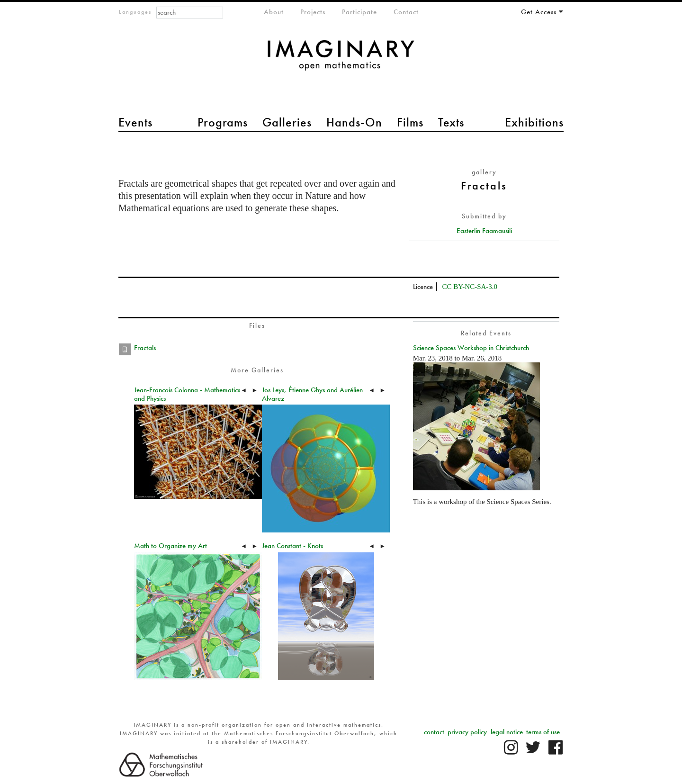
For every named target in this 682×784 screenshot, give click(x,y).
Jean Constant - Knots (292, 546)
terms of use (543, 732)
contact (434, 732)
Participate (359, 12)
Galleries (287, 122)
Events (135, 122)
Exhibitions (534, 122)
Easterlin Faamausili (484, 231)
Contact (406, 12)
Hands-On (354, 122)
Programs (223, 122)
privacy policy (467, 732)
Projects (313, 12)
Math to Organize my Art (170, 546)
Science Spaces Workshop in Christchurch (471, 348)
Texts (451, 122)
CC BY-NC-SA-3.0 (470, 287)
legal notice (507, 732)
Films (410, 122)
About (274, 12)
